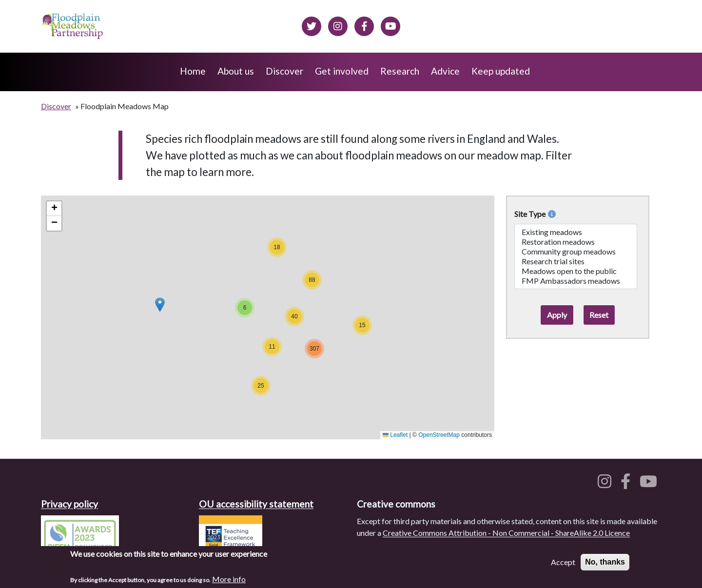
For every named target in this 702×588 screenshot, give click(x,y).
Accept (563, 562)
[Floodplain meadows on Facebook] (364, 25)
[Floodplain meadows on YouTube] (650, 484)
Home (193, 71)
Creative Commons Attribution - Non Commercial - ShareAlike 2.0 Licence (506, 533)
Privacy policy (69, 504)
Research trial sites (576, 261)
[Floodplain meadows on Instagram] (338, 25)
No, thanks (605, 562)
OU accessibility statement (256, 504)
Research (400, 71)
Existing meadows (576, 232)
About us (236, 71)
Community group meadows (576, 252)
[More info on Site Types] (551, 214)
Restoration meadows (576, 242)
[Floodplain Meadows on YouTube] (390, 25)
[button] (160, 305)
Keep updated (501, 71)
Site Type (535, 214)
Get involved (342, 71)
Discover (284, 71)
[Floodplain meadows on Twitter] (312, 25)
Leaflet (395, 435)
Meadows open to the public (576, 271)
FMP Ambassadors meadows (576, 281)
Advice (445, 71)
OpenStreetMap (439, 435)
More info (229, 579)
